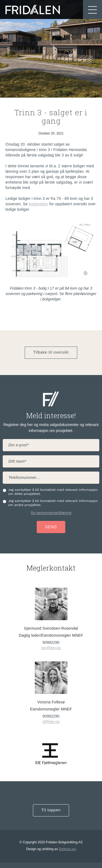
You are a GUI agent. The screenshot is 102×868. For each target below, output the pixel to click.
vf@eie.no (51, 722)
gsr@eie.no (51, 648)
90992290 (51, 642)
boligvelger (38, 204)
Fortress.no (67, 849)
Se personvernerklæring (51, 513)
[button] (92, 9)
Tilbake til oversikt (51, 352)
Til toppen (51, 810)
